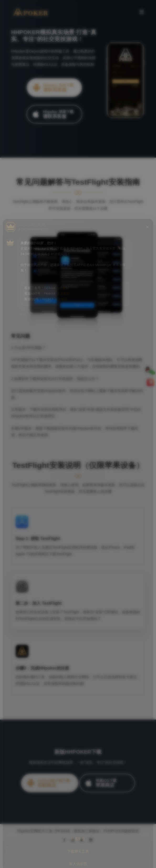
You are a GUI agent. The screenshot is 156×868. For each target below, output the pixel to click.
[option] (78, 79)
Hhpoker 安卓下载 (53, 88)
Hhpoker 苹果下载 (53, 114)
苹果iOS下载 (106, 783)
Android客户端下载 (48, 783)
